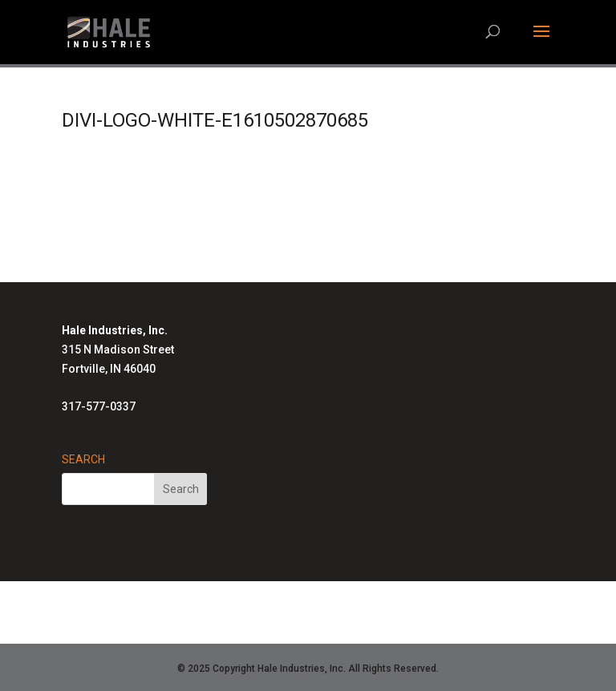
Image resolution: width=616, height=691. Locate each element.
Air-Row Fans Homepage (299, 621)
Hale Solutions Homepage (186, 602)
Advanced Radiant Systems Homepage (378, 602)
